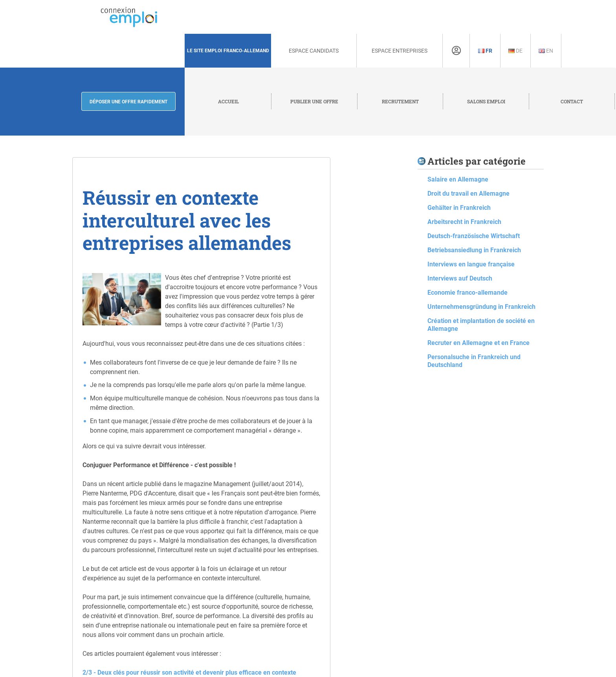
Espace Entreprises (400, 51)
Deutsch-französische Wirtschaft (474, 236)
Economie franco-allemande (467, 293)
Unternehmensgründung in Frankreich (481, 307)
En (546, 51)
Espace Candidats (314, 51)
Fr (485, 51)
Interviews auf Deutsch (460, 278)
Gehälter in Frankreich (459, 208)
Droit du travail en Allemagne (468, 194)
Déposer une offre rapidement (128, 102)
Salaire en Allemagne (458, 179)
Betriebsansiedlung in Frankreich (474, 250)
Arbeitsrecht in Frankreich (464, 222)
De (515, 51)
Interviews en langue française (471, 264)
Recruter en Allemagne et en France (478, 343)
